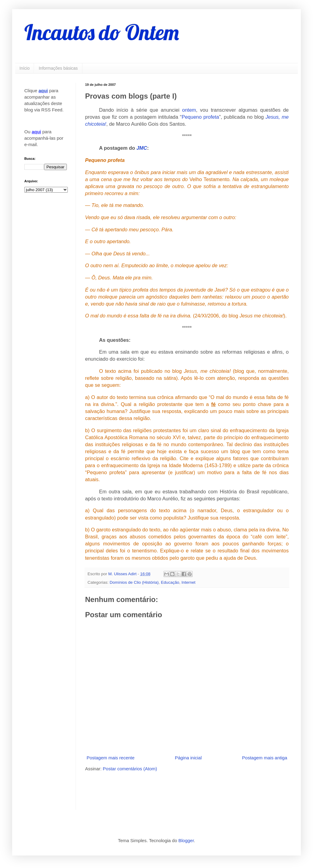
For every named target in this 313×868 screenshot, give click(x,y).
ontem (189, 110)
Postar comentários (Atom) (130, 769)
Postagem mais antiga (265, 758)
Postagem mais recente (111, 758)
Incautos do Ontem (102, 32)
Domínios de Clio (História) (134, 582)
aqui (43, 91)
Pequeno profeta (200, 117)
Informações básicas (58, 68)
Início (24, 68)
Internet (188, 582)
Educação (170, 582)
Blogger (186, 840)
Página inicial (188, 758)
